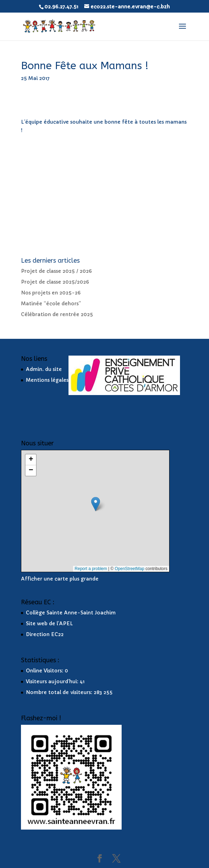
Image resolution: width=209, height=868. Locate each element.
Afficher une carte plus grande (60, 579)
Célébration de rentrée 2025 (57, 314)
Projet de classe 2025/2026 (55, 282)
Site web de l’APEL (49, 623)
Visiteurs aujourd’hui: (53, 681)
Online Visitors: (45, 671)
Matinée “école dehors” (51, 304)
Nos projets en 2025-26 (51, 293)
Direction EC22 (45, 634)
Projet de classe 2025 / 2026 (56, 271)
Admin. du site (44, 369)
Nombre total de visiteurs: (60, 692)
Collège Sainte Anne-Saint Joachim (71, 613)
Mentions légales (47, 380)
